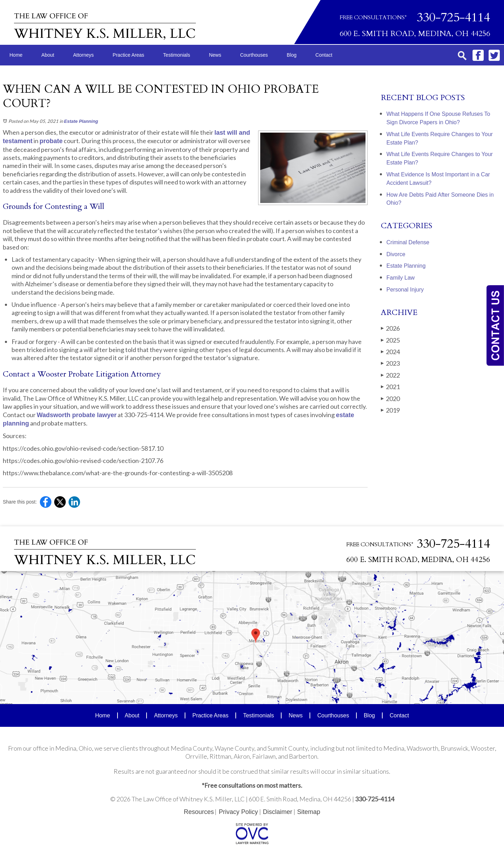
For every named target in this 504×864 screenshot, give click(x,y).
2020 (390, 399)
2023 (390, 363)
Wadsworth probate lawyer (77, 415)
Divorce (396, 254)
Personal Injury (405, 290)
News (215, 55)
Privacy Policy (238, 812)
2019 (390, 410)
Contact (324, 55)
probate (51, 141)
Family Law (401, 278)
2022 (390, 375)
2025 (390, 340)
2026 (390, 328)
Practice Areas (128, 55)
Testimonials (176, 55)
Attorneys (83, 55)
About (48, 55)
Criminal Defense (408, 242)
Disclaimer (278, 812)
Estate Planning (81, 121)
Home (16, 55)
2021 (390, 387)
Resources (199, 812)
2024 (390, 352)
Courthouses (254, 55)
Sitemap (309, 812)
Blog (292, 55)
